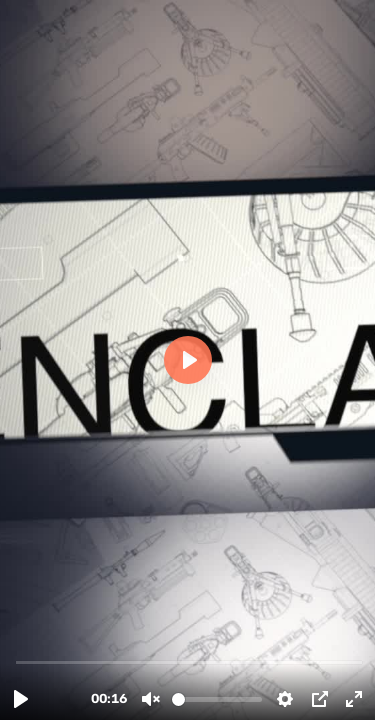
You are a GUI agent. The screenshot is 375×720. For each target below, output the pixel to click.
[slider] (189, 661)
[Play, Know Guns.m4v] (21, 699)
